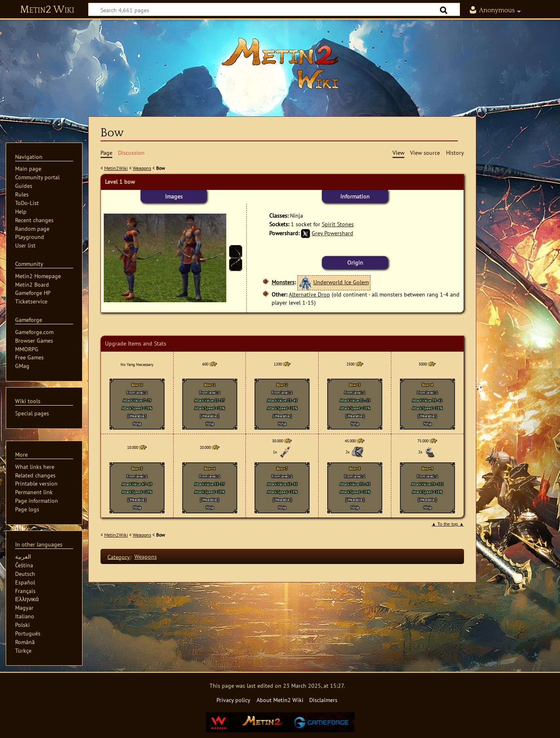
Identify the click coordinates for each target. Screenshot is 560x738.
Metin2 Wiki (47, 10)
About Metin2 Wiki (280, 700)
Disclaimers (323, 700)
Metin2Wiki (116, 168)
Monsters (283, 282)
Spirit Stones (338, 224)
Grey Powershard (332, 233)
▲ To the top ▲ (448, 524)
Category (119, 556)
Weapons (142, 168)
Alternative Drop (309, 294)
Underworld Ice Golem (341, 282)
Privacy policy (233, 700)
